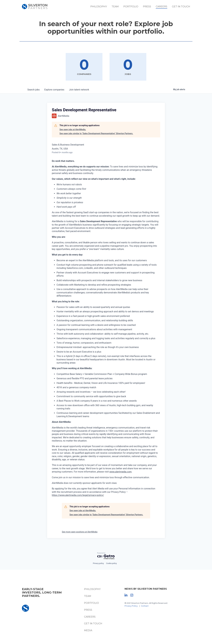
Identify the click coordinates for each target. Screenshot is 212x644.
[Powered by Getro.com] (106, 556)
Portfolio (133, 7)
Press (150, 7)
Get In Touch (184, 7)
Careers (164, 7)
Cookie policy (111, 564)
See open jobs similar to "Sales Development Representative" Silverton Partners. (96, 134)
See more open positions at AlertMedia (80, 532)
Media (88, 630)
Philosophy (101, 7)
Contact (145, 606)
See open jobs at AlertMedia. (73, 130)
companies (54, 90)
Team (118, 7)
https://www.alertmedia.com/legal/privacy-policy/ (78, 495)
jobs (33, 90)
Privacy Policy (132, 606)
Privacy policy (98, 564)
